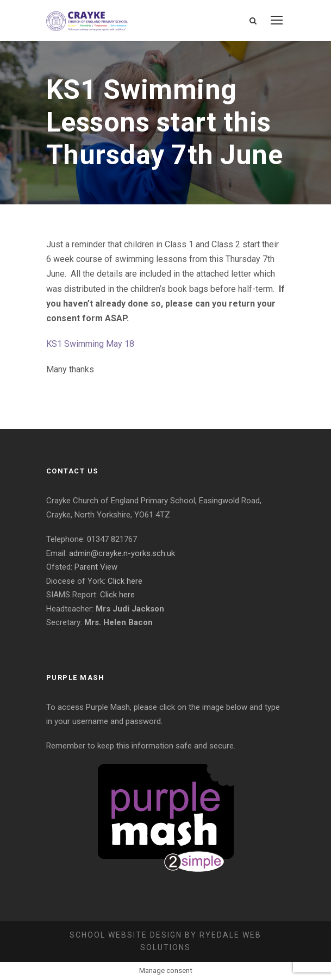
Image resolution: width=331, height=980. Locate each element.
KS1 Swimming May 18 (90, 344)
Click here (125, 581)
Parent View (96, 567)
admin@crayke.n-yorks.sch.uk (122, 553)
